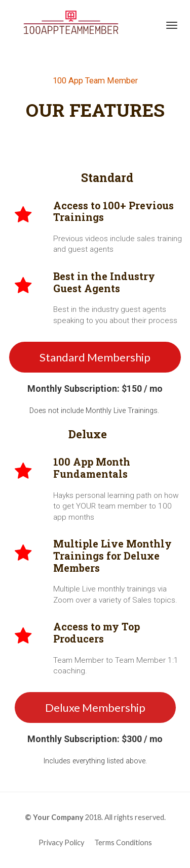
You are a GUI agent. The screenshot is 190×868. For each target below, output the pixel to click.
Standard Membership (95, 357)
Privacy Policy (61, 842)
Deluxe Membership (95, 707)
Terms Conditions (123, 842)
